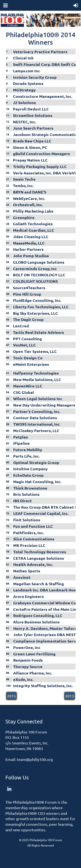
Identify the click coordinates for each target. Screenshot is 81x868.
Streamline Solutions (33, 115)
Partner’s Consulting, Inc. (37, 411)
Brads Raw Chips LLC (32, 141)
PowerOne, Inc (27, 647)
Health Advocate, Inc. (33, 564)
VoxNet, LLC (24, 345)
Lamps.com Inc (26, 71)
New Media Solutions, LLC (37, 379)
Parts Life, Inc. (26, 456)
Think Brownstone (30, 488)
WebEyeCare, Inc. (29, 198)
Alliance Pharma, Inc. (33, 673)
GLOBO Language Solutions (39, 262)
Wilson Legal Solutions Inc (38, 398)
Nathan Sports (27, 571)
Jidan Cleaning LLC (31, 237)
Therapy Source (28, 666)
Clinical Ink (23, 58)
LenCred (21, 326)
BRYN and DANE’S (30, 192)
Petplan (21, 437)
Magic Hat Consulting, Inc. (37, 482)
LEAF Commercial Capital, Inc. (41, 513)
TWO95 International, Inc (37, 424)
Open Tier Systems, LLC (35, 351)
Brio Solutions (26, 494)
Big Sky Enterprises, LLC (35, 313)
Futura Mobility (28, 450)
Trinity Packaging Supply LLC (40, 166)
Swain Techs (24, 179)
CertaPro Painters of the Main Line (46, 609)
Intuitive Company (30, 469)
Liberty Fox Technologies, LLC (41, 307)
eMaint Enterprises (31, 364)
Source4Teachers (29, 288)
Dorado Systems (28, 83)
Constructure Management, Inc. (43, 96)
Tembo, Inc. (23, 185)
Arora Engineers (29, 596)
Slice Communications (34, 539)
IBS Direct (22, 501)
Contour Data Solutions (35, 418)
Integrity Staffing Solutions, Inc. (43, 686)
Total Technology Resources (40, 552)
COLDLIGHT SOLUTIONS (35, 281)
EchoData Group (28, 475)
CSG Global (24, 392)
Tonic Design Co (28, 358)
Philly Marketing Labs (33, 211)
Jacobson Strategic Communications (47, 134)
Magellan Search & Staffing (39, 584)
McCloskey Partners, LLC (36, 430)
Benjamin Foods (28, 660)
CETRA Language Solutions (39, 558)
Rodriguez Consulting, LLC (38, 615)
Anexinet (22, 577)
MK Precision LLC (29, 545)
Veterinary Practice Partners (40, 52)
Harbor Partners (28, 249)
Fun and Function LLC (33, 526)
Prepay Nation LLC (30, 160)
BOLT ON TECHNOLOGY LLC (39, 275)
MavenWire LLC (28, 386)
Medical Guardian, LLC (34, 230)
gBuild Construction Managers (41, 153)
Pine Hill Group (27, 294)
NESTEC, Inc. (25, 122)
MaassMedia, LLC (29, 243)
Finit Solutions (27, 520)
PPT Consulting (27, 339)
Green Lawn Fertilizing (34, 654)
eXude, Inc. (23, 679)
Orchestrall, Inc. (28, 205)
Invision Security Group (35, 77)
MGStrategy (24, 90)
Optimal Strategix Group (36, 462)
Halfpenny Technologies (36, 373)
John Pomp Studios (31, 256)
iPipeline (21, 443)
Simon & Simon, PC (30, 147)
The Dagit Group (28, 319)
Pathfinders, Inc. (29, 533)
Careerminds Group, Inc (35, 268)
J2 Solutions (24, 102)
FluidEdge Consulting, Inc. (37, 300)
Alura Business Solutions (36, 622)
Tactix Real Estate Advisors (38, 332)
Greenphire (24, 217)
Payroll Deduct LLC (31, 109)
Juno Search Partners (33, 128)
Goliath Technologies (33, 224)
